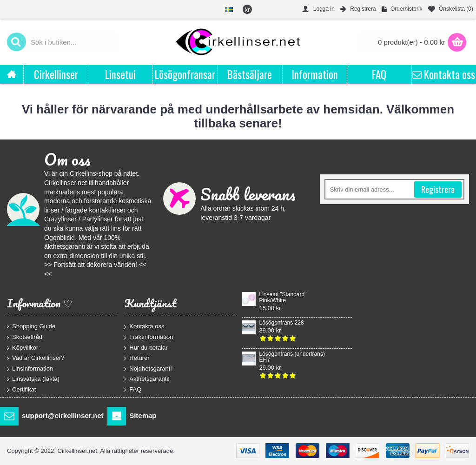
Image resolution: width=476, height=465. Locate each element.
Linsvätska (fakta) (33, 379)
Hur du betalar (146, 348)
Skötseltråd (25, 337)
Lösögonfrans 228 (282, 323)
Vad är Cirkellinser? (36, 358)
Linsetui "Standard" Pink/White (283, 298)
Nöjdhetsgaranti (148, 369)
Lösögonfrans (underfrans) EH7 (292, 357)
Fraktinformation (149, 337)
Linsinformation (30, 369)
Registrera (438, 189)
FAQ (133, 390)
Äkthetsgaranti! (147, 379)
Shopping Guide (31, 326)
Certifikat (21, 390)
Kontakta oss (144, 327)
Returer (137, 358)
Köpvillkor (23, 348)
